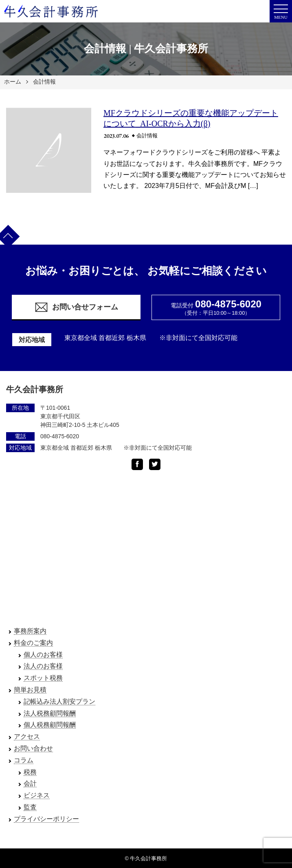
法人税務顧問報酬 (50, 713)
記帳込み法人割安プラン (59, 701)
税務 (30, 772)
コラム (24, 760)
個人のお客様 (43, 655)
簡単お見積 (30, 690)
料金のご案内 (33, 643)
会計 (30, 783)
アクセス (27, 737)
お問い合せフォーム (76, 307)
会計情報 (44, 82)
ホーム (13, 82)
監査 (30, 807)
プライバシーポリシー (46, 819)
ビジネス (37, 795)
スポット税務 (43, 678)
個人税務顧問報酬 (50, 725)
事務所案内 (30, 631)
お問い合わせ (33, 748)
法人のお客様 (43, 666)
